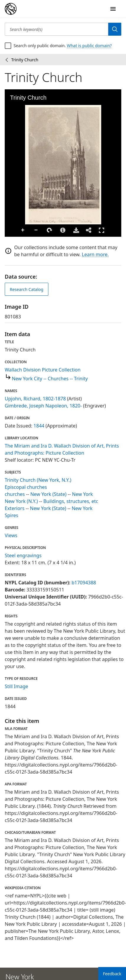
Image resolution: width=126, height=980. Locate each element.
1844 (39, 426)
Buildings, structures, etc (71, 501)
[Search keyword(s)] (57, 29)
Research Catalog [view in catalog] (27, 289)
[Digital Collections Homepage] (11, 9)
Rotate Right (50, 230)
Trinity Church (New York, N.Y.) (38, 480)
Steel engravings (23, 555)
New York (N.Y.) (21, 501)
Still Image (16, 686)
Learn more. (95, 254)
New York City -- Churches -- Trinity (50, 379)
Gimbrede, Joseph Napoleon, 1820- (43, 406)
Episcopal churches (26, 487)
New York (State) (49, 494)
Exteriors (15, 508)
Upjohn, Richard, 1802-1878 (35, 399)
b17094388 (84, 583)
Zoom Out (36, 230)
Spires (12, 515)
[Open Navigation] (113, 9)
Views (11, 535)
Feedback (112, 974)
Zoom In (23, 230)
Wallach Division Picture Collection (43, 370)
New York (82, 494)
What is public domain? (89, 46)
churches (15, 494)
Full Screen (102, 230)
